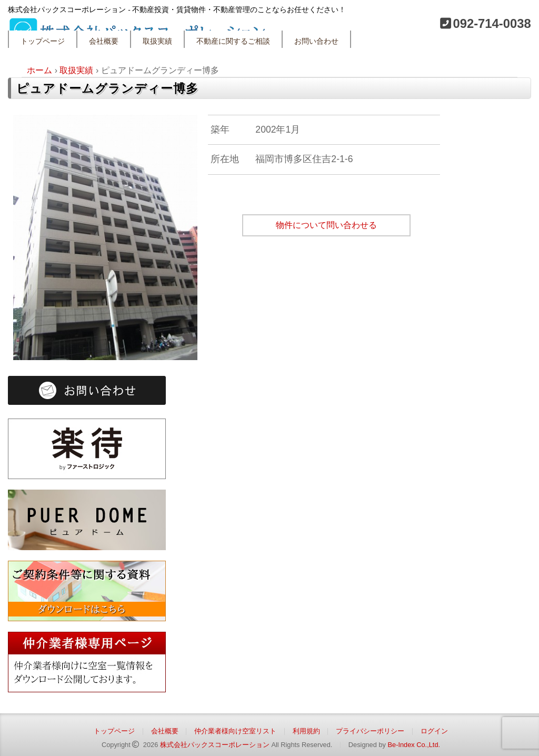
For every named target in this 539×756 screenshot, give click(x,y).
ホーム (39, 70)
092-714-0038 (492, 23)
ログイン (434, 731)
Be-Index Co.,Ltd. (414, 745)
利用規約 (306, 731)
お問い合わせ (316, 41)
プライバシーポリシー (370, 731)
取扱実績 (157, 41)
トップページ (43, 41)
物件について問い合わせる (326, 225)
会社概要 (104, 41)
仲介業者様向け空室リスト (235, 731)
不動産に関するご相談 (233, 41)
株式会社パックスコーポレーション (215, 745)
